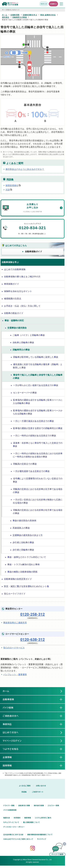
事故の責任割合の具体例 (24, 521)
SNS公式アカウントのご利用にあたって (18, 839)
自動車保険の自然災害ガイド (18, 579)
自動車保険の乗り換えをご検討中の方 (22, 277)
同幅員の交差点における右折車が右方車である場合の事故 (38, 512)
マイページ (44, 4)
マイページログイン (12, 741)
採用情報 (9, 765)
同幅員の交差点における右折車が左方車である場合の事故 (38, 491)
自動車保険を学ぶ (30, 15)
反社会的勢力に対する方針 (13, 835)
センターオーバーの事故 (25, 393)
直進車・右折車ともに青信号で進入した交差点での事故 (38, 445)
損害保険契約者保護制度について (40, 835)
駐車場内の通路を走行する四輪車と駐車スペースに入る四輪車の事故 (38, 402)
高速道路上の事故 (21, 528)
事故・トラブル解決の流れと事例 (23, 564)
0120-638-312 (32, 640)
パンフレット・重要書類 (15, 675)
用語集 (24, 792)
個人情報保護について (31, 822)
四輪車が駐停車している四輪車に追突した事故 (36, 357)
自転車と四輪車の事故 (23, 342)
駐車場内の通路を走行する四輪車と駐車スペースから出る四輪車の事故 (38, 412)
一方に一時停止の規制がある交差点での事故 (35, 436)
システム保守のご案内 (43, 818)
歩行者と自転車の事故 (23, 542)
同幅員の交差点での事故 (25, 464)
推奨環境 (28, 818)
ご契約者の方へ (13, 716)
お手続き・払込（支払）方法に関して (22, 306)
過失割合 (6, 17)
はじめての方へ (11, 732)
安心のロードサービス (14, 648)
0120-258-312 (32, 614)
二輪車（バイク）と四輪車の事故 (29, 335)
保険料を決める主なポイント (18, 291)
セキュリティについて (11, 822)
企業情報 (9, 757)
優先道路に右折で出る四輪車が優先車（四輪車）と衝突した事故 (38, 366)
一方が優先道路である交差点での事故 (31, 471)
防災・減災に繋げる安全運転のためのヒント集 (27, 586)
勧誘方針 (7, 818)
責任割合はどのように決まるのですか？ (25, 169)
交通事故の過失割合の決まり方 (28, 535)
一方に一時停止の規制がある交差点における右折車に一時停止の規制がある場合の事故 (38, 455)
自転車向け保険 (24, 805)
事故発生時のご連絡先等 (15, 623)
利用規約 (17, 818)
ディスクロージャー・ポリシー (14, 827)
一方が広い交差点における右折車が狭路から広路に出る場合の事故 (38, 501)
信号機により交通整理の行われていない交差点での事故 (38, 480)
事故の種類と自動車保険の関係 (22, 572)
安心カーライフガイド (15, 594)
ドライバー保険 (9, 805)
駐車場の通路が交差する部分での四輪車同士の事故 (38, 428)
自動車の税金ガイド (14, 313)
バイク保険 (10, 708)
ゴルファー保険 (53, 805)
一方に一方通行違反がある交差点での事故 (33, 421)
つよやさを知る (13, 749)
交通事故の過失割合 (17, 328)
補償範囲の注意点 (13, 299)
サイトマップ (42, 839)
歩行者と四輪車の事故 (23, 550)
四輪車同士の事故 (20, 17)
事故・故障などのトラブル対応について (27, 557)
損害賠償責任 (12, 185)
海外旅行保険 (39, 805)
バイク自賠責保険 (10, 810)
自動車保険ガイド (33, 252)
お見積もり (53, 4)
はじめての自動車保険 (15, 269)
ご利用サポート (38, 792)
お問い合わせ (41, 786)
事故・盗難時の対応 (48, 15)
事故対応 (9, 724)
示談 (8, 190)
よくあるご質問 (25, 786)
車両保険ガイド (12, 284)
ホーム (5, 15)
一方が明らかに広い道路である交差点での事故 (36, 385)
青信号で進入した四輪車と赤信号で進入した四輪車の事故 (38, 377)
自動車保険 (15, 15)
